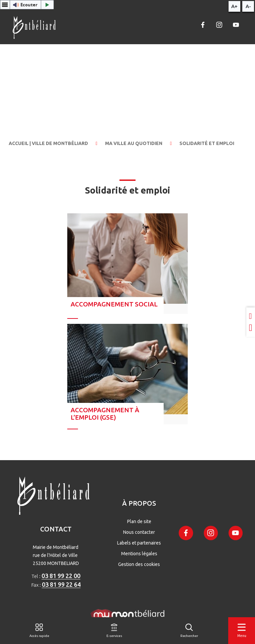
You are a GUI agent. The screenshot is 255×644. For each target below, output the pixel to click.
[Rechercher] (189, 631)
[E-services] (114, 631)
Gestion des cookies (139, 564)
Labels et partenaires (139, 543)
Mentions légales (139, 554)
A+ (234, 6)
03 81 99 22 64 (61, 584)
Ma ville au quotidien (134, 143)
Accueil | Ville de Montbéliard (48, 143)
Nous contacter (139, 532)
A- (248, 6)
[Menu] (242, 631)
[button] (27, 5)
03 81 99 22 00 (61, 576)
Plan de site (139, 521)
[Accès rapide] (39, 631)
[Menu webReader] (5, 5)
